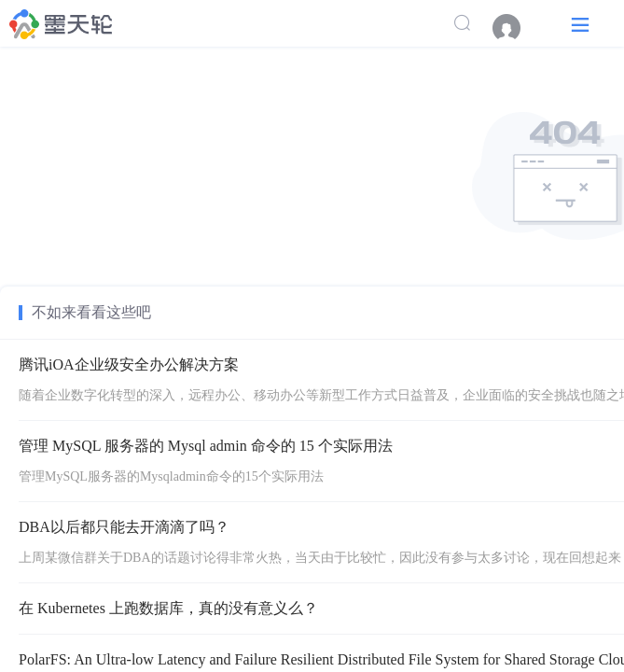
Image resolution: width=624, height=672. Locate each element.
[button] (580, 24)
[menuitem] (516, 28)
